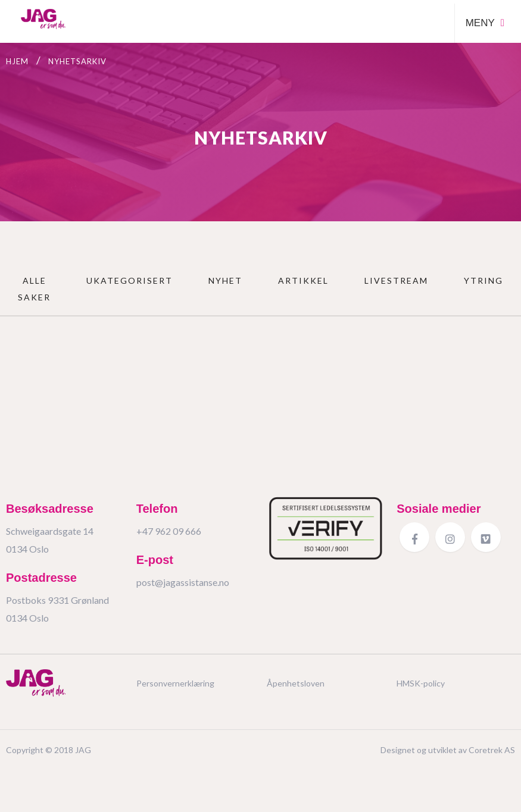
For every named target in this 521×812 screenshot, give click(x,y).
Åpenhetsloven (296, 683)
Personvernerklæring (175, 683)
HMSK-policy (421, 683)
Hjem (17, 61)
